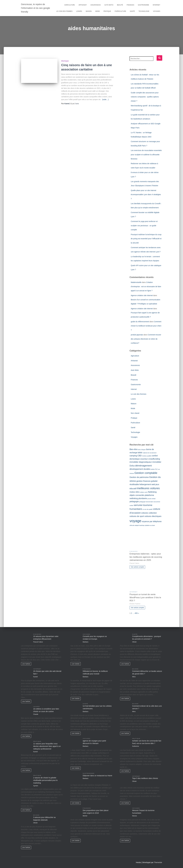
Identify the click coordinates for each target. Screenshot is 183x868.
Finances (130, 5)
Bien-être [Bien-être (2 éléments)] (134, 449)
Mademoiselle (136, 282)
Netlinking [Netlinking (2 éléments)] (152, 492)
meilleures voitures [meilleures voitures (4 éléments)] (148, 488)
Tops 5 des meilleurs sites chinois (145, 778)
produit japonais (137, 335)
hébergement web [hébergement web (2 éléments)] (147, 484)
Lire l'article (26, 664)
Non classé (135, 413)
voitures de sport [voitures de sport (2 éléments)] (137, 516)
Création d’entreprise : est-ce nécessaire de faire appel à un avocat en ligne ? (146, 286)
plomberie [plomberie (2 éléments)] (143, 498)
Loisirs (79, 11)
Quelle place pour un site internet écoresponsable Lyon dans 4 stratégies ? (146, 195)
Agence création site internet (142, 295)
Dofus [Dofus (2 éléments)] (132, 466)
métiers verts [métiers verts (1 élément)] (144, 492)
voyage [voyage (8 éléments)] (135, 521)
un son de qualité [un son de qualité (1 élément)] (148, 509)
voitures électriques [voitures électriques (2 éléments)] (153, 516)
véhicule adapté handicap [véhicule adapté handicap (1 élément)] (137, 525)
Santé (132, 11)
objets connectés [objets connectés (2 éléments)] (137, 495)
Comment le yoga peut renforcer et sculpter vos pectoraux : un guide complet (144, 226)
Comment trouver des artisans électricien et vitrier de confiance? (146, 339)
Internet (157, 5)
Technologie (144, 11)
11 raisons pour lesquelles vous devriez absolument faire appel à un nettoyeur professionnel (47, 746)
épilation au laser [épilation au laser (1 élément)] (150, 525)
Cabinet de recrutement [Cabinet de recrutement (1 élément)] (149, 453)
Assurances (96, 5)
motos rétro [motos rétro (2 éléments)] (134, 492)
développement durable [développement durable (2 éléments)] (140, 469)
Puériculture (120, 11)
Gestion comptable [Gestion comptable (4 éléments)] (146, 473)
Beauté (120, 5)
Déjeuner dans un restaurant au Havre (98, 776)
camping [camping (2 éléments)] (133, 456)
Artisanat (83, 5)
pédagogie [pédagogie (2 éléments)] (134, 502)
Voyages (157, 11)
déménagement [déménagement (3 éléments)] (143, 466)
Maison (89, 11)
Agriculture (70, 5)
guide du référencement (140, 322)
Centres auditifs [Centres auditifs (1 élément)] (147, 456)
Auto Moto (109, 5)
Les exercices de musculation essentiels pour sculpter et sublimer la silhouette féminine (146, 155)
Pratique (107, 11)
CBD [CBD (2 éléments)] (140, 456)
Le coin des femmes (64, 11)
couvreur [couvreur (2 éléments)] (144, 459)
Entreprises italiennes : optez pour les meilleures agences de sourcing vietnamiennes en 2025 (146, 557)
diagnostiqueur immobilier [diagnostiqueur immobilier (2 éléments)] (150, 462)
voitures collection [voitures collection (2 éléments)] (149, 513)
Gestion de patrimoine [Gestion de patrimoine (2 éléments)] (139, 477)
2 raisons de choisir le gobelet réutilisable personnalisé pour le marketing (45, 780)
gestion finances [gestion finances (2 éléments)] (143, 481)
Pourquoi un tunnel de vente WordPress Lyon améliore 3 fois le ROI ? (145, 598)
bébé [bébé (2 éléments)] (140, 453)
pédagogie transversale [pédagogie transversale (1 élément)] (146, 502)
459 (136, 613)
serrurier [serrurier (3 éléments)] (138, 505)
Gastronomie (143, 5)
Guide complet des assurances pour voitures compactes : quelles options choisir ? (145, 97)
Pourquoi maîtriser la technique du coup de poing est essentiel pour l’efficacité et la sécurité (146, 239)
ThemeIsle (158, 862)
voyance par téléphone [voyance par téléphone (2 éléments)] (152, 521)
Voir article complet (137, 567)
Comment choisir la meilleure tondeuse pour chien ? (146, 326)
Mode (98, 11)
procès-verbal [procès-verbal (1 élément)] (151, 499)
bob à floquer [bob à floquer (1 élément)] (142, 450)
